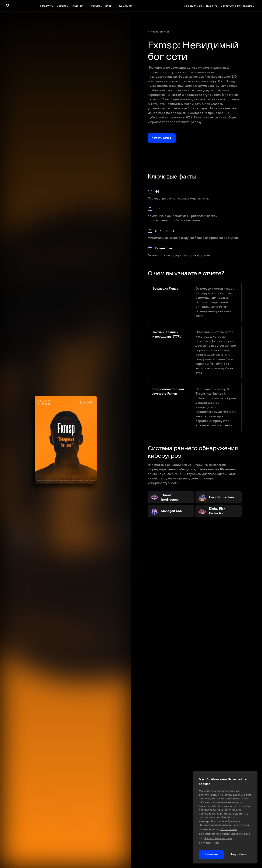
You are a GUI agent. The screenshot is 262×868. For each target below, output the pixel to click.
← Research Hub (158, 32)
